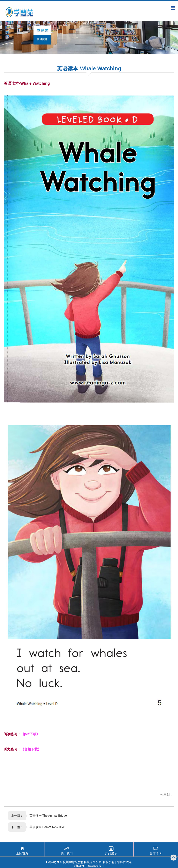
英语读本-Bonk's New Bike (47, 827)
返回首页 (22, 853)
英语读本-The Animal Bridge (48, 816)
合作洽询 (156, 853)
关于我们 (67, 853)
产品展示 (111, 853)
